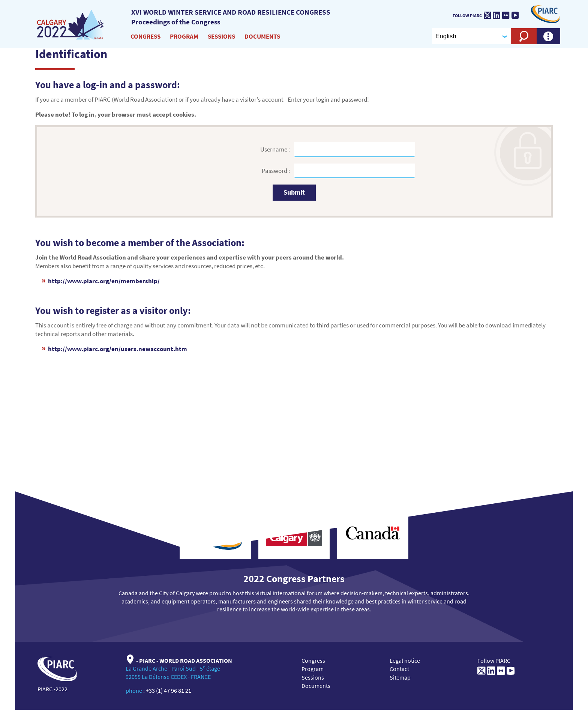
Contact (399, 669)
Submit (294, 192)
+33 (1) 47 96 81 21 (169, 690)
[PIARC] (545, 14)
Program (184, 36)
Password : (276, 171)
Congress (145, 36)
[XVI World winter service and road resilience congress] (71, 25)
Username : (276, 149)
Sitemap (400, 677)
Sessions (221, 36)
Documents (262, 36)
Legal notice (405, 660)
